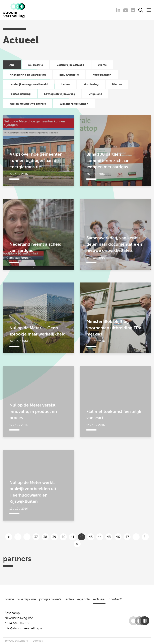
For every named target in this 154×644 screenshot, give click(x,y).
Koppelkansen (102, 75)
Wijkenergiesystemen (74, 104)
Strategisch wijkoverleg (60, 94)
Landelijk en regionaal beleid (29, 84)
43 (91, 537)
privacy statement (17, 641)
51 (145, 537)
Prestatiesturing (20, 94)
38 (45, 537)
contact (115, 599)
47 (127, 537)
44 (100, 537)
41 (72, 537)
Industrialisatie (69, 75)
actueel (99, 599)
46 (118, 537)
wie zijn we (27, 599)
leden (69, 599)
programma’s (50, 599)
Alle (12, 65)
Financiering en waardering (28, 75)
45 (109, 537)
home (9, 599)
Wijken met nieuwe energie (28, 104)
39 (54, 537)
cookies (38, 641)
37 (36, 537)
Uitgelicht (95, 94)
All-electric (35, 65)
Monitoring (91, 84)
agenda (84, 599)
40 (63, 537)
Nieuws (117, 84)
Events (102, 65)
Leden (66, 84)
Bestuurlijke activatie (70, 65)
